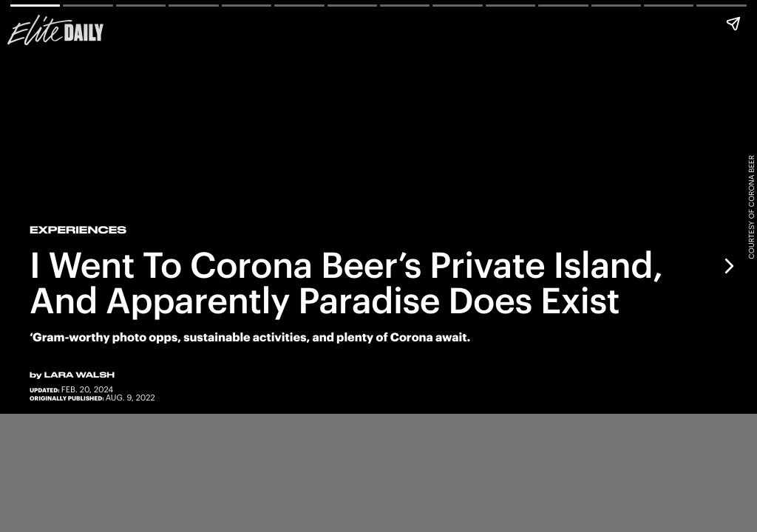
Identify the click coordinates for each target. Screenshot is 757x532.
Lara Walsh (79, 375)
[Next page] (728, 266)
